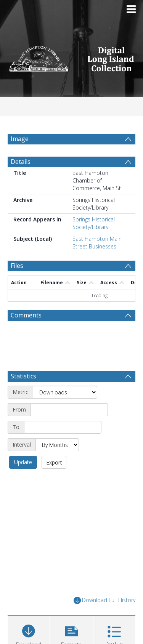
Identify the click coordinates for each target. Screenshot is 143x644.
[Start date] (69, 410)
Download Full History (104, 600)
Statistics (23, 376)
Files (17, 266)
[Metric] (65, 392)
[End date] (63, 427)
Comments (26, 315)
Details (21, 162)
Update (23, 462)
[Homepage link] (72, 57)
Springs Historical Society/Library (94, 223)
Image (20, 139)
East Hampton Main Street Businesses (97, 243)
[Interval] (57, 445)
